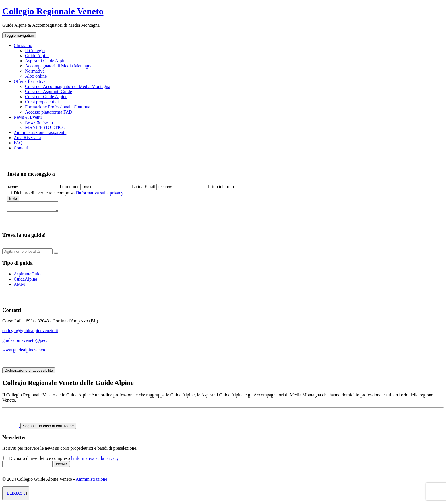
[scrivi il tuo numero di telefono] (182, 187)
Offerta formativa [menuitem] (30, 81)
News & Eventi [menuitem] (28, 117)
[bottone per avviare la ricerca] (56, 254)
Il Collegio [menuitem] (35, 51)
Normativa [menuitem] (35, 71)
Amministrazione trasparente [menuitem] (40, 132)
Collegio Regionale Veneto (53, 11)
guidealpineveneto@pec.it (26, 342)
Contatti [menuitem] (21, 148)
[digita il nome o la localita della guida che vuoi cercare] (27, 253)
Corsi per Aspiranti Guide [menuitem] (48, 91)
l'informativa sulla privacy (100, 193)
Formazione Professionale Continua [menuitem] (58, 107)
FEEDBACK (15, 495)
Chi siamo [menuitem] (23, 45)
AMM (19, 286)
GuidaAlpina (25, 281)
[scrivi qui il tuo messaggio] (35, 207)
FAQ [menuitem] (18, 143)
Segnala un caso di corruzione (48, 428)
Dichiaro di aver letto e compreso (68, 193)
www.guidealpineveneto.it (26, 352)
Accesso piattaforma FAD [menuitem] (49, 112)
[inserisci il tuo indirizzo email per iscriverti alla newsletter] (27, 466)
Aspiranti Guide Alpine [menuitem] (46, 61)
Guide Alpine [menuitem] (37, 56)
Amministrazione (91, 481)
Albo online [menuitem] (36, 76)
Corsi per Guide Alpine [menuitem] (46, 97)
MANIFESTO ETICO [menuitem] (45, 127)
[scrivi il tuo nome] (32, 187)
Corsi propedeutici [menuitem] (42, 102)
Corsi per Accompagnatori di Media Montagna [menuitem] (68, 86)
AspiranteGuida (28, 276)
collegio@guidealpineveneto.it (30, 332)
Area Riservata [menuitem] (27, 138)
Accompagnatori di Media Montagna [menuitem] (59, 66)
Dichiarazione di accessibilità (29, 372)
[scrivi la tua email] (106, 187)
